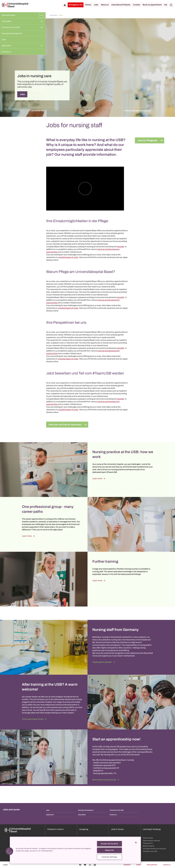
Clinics (88, 5)
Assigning (84, 829)
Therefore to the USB (11, 27)
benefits (121, 247)
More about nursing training (104, 780)
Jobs (96, 5)
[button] (9, 851)
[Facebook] (80, 865)
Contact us (6, 52)
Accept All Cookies (109, 844)
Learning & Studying (152, 829)
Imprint (139, 865)
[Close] (136, 843)
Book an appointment (152, 5)
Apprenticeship (148, 838)
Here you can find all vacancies (65, 425)
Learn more (97, 478)
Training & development (12, 33)
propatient (127, 865)
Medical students (149, 846)
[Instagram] (90, 865)
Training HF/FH (148, 843)
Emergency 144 (76, 5)
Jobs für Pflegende (147, 140)
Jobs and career (8, 15)
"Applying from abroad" (102, 662)
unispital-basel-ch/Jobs (68, 257)
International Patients (121, 5)
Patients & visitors (56, 829)
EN (166, 5)
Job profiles (6, 21)
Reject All (109, 850)
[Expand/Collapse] (42, 15)
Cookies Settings (109, 857)
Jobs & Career (117, 829)
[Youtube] (85, 865)
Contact (137, 5)
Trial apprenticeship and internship (154, 849)
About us (105, 5)
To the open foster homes (33, 719)
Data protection (152, 865)
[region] (75, 850)
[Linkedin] (95, 865)
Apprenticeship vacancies (151, 841)
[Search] (171, 5)
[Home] (15, 5)
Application (6, 46)
